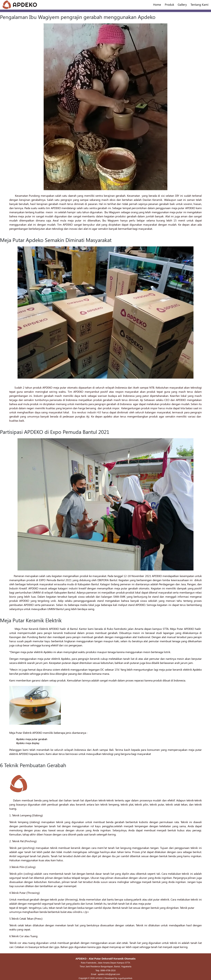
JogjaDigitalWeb (125, 978)
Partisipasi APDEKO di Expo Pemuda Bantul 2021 (55, 432)
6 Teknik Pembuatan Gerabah (33, 765)
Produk (169, 4)
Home (157, 4)
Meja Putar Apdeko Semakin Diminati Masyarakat (56, 240)
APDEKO (99, 978)
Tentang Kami (199, 4)
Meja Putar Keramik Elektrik (31, 620)
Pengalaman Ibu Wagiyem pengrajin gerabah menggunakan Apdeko (78, 17)
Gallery (182, 4)
